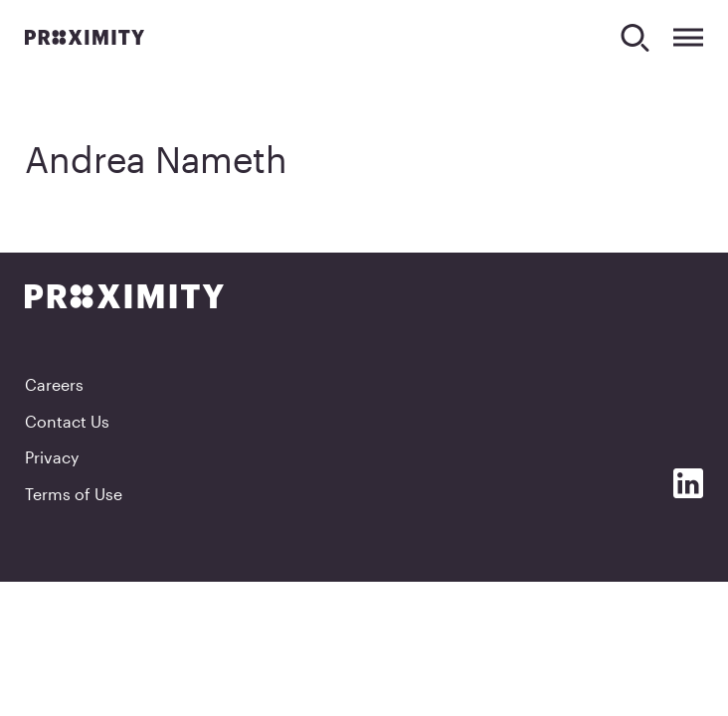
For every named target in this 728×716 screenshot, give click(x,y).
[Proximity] (85, 37)
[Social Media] (688, 483)
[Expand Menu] (688, 37)
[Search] (635, 37)
